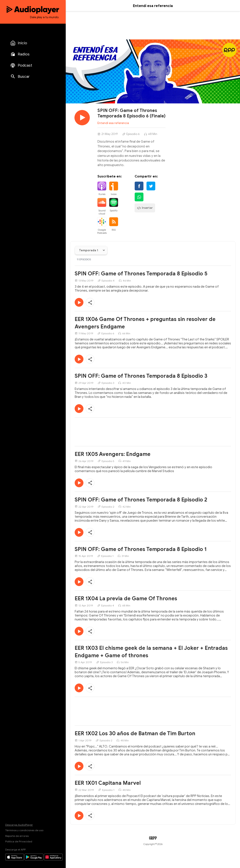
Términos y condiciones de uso (24, 830)
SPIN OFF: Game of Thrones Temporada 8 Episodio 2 (141, 500)
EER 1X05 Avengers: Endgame (113, 454)
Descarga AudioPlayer (19, 825)
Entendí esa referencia (113, 123)
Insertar (145, 208)
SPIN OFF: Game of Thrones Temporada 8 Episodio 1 (141, 549)
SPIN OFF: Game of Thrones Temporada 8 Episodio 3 (141, 376)
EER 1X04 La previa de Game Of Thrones (126, 599)
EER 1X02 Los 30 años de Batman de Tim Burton (135, 733)
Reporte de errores (17, 836)
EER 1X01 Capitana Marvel (108, 783)
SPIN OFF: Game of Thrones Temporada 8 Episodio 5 (141, 274)
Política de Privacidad (19, 841)
